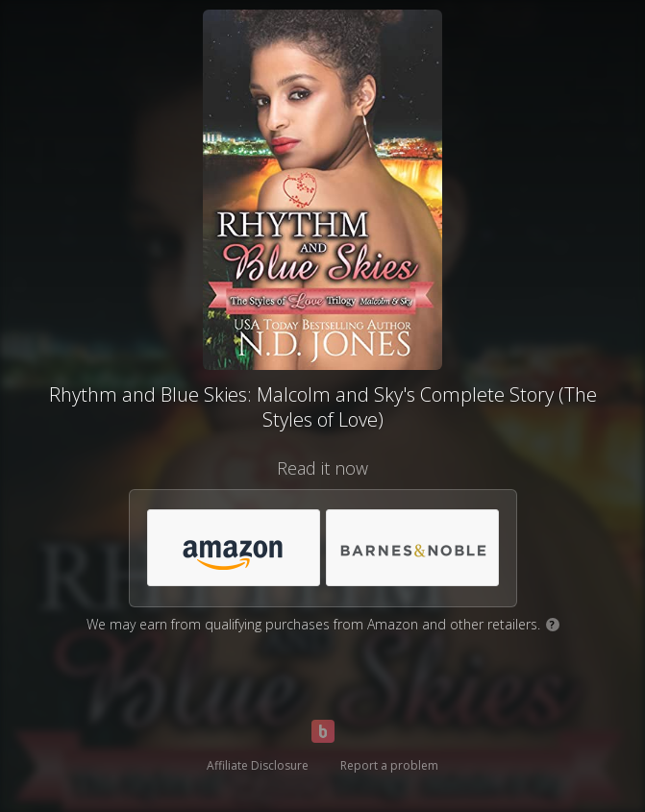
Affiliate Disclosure (258, 765)
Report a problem (389, 765)
